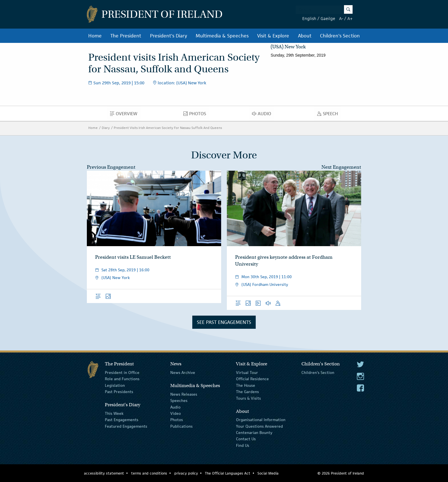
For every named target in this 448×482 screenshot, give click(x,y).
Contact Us (246, 439)
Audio (263, 115)
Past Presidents (119, 392)
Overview (125, 115)
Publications (181, 426)
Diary (106, 128)
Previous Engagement (111, 167)
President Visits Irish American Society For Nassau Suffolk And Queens (168, 128)
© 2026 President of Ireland (341, 473)
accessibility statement (104, 473)
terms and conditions (149, 473)
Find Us (243, 445)
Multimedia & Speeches (222, 36)
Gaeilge (328, 18)
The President (126, 36)
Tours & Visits (248, 398)
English (309, 18)
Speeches (179, 401)
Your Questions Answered (259, 426)
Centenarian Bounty (254, 433)
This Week (114, 413)
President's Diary (169, 36)
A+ (350, 18)
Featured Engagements (126, 426)
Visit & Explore (273, 36)
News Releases (184, 394)
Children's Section (340, 36)
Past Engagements (122, 420)
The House (246, 385)
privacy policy (186, 473)
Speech (329, 115)
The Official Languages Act (228, 473)
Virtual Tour (247, 373)
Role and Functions (122, 379)
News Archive (183, 373)
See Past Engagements (224, 322)
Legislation (115, 385)
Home (95, 36)
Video (176, 413)
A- (341, 18)
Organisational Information (261, 420)
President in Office (122, 373)
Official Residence (252, 379)
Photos (196, 115)
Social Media (268, 473)
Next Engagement (341, 167)
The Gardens (247, 392)
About (305, 36)
